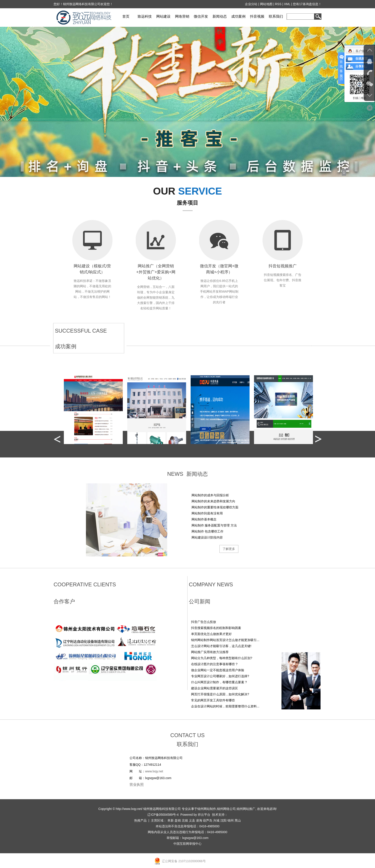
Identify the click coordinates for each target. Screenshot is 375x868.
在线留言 (362, 59)
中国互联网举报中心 (187, 844)
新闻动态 (220, 16)
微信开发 (201, 16)
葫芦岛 (208, 820)
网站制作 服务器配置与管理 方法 (214, 525)
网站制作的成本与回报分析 (210, 495)
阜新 (171, 820)
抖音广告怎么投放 (204, 622)
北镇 (185, 820)
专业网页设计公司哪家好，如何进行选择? (220, 676)
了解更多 (229, 549)
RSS (278, 4)
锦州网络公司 (226, 809)
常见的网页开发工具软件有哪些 (213, 700)
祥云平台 (204, 815)
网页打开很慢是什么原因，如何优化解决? (220, 694)
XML (287, 4)
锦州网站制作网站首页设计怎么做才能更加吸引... (225, 640)
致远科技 (145, 16)
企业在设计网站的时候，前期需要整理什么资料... (225, 706)
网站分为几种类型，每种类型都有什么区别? (222, 658)
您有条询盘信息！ (307, 4)
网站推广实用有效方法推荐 (210, 652)
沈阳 (223, 820)
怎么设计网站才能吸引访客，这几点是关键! (221, 646)
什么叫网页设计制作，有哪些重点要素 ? (219, 682)
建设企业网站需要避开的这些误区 (215, 688)
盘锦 (178, 820)
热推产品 (140, 820)
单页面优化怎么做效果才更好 (211, 634)
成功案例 (238, 16)
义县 (192, 820)
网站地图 (266, 4)
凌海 (199, 820)
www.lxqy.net (154, 771)
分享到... (361, 66)
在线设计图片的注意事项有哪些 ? (214, 664)
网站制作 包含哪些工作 (208, 531)
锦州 (231, 820)
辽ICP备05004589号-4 (163, 815)
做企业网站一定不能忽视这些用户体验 (218, 670)
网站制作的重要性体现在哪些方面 (215, 507)
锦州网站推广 (246, 809)
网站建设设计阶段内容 (207, 537)
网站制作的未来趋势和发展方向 (213, 501)
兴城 (216, 820)
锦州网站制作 (207, 809)
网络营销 (182, 16)
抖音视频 (257, 16)
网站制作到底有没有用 (207, 513)
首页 (126, 16)
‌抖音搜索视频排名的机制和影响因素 (216, 628)
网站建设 (163, 16)
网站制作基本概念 (204, 519)
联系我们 (276, 16)
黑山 (238, 820)
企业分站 (251, 4)
